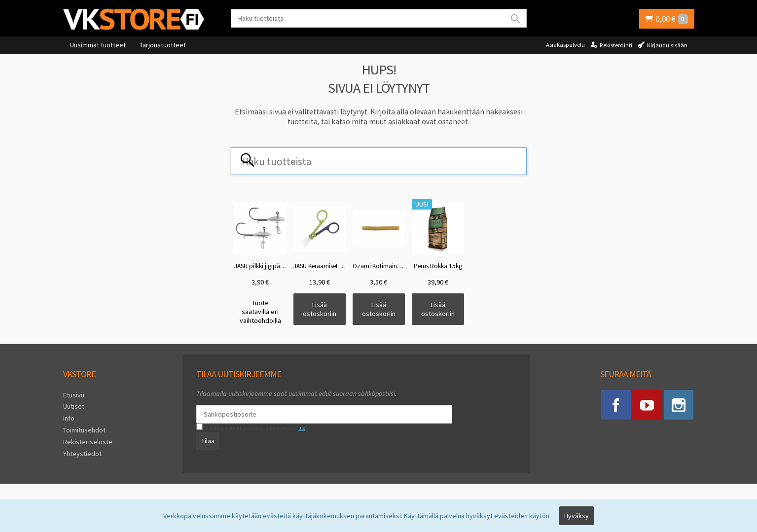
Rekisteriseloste (88, 442)
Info (69, 418)
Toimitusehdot (84, 430)
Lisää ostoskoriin (320, 309)
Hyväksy (577, 516)
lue (302, 428)
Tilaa (208, 441)
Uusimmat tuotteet (98, 45)
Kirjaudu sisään (667, 45)
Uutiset (74, 406)
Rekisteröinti (616, 45)
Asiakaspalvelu (565, 45)
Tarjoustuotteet (163, 45)
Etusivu (74, 395)
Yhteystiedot (82, 453)
